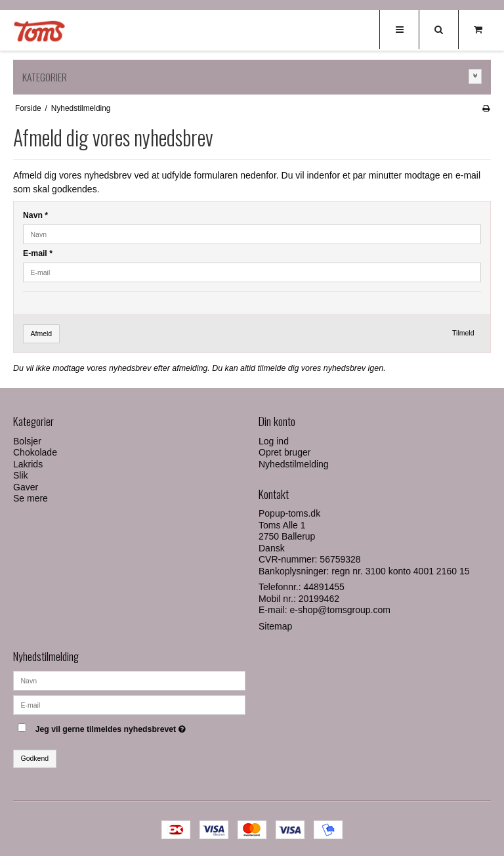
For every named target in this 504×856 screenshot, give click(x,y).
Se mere (31, 498)
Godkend (35, 758)
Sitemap (275, 626)
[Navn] (129, 679)
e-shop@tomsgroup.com (340, 610)
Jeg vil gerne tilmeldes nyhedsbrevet (140, 727)
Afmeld (42, 333)
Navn (35, 215)
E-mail (38, 253)
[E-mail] (129, 704)
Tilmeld (463, 333)
